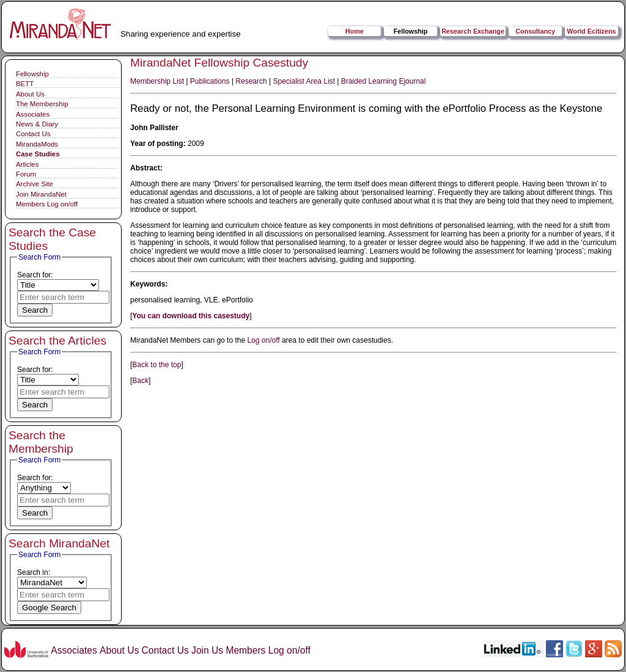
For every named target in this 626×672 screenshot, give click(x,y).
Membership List (157, 81)
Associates (33, 114)
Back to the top (156, 365)
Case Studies (38, 154)
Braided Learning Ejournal (384, 81)
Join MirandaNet (41, 194)
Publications (210, 81)
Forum (26, 174)
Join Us (207, 650)
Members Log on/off (47, 204)
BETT (25, 84)
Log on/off (263, 340)
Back (140, 381)
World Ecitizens (591, 31)
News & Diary (37, 124)
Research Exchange (473, 31)
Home (355, 31)
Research (251, 81)
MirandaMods (37, 144)
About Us (30, 94)
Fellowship (411, 31)
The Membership (42, 104)
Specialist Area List (304, 81)
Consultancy (535, 31)
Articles (27, 164)
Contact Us (33, 134)
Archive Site (35, 184)
